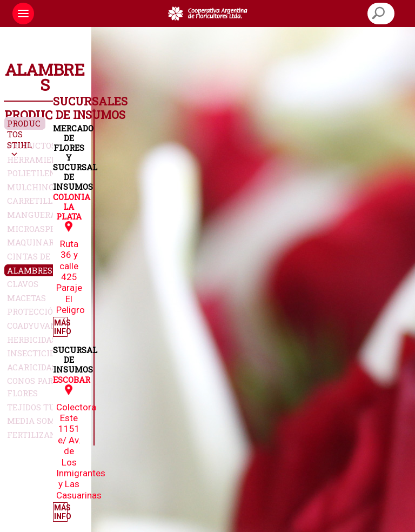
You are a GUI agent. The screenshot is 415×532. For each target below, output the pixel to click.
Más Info (61, 327)
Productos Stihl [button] (24, 134)
